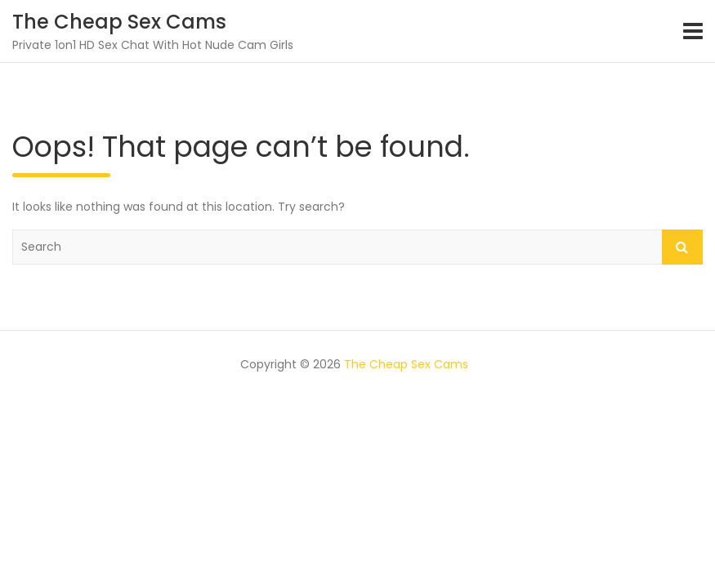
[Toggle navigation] (693, 31)
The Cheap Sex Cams (119, 22)
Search (682, 247)
